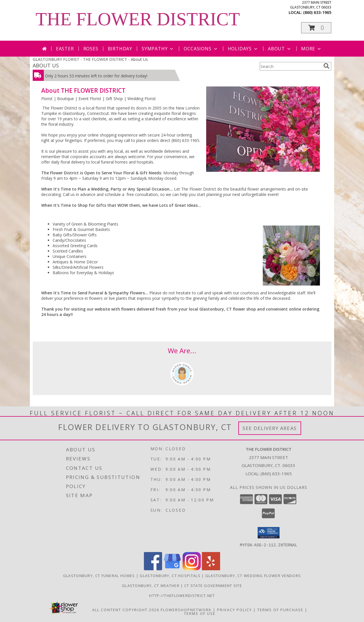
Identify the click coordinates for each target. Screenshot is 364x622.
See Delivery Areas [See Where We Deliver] (270, 428)
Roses (91, 49)
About (280, 49)
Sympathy (158, 49)
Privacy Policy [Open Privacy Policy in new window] (234, 609)
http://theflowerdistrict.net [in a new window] (182, 595)
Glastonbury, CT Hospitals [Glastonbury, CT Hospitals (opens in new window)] (170, 575)
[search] (326, 66)
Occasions (201, 49)
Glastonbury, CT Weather (151, 585)
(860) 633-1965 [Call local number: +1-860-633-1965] (317, 12)
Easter (65, 49)
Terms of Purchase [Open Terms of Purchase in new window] (280, 609)
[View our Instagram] (192, 568)
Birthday (120, 49)
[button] (316, 28)
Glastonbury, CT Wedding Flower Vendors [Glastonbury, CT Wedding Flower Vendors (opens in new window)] (253, 575)
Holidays (243, 49)
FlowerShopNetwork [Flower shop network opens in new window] (186, 609)
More (312, 49)
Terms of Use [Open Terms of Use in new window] (200, 613)
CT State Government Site (213, 585)
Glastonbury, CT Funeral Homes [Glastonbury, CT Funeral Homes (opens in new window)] (99, 575)
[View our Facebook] (153, 568)
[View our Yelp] (211, 568)
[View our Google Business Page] (172, 568)
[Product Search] (290, 66)
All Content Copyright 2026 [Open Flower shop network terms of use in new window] (126, 609)
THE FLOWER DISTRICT (138, 19)
